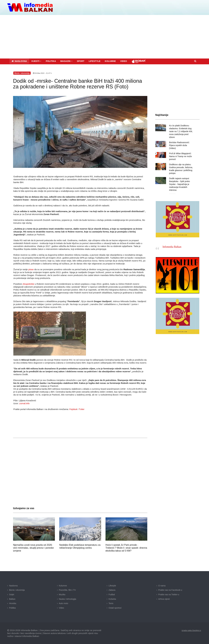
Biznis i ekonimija (17, 590)
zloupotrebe (28, 284)
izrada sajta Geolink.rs (191, 630)
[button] (36, 61)
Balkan (12, 599)
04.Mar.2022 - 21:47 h (42, 73)
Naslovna (13, 585)
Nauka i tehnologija (68, 599)
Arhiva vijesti (164, 599)
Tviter (81, 409)
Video (62, 608)
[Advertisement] (105, 36)
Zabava (112, 590)
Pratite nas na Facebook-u (170, 590)
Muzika (62, 594)
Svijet (12, 594)
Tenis (111, 603)
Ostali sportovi (115, 608)
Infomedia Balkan (172, 244)
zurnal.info (24, 403)
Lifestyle (112, 585)
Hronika (13, 603)
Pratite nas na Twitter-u (169, 594)
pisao (31, 269)
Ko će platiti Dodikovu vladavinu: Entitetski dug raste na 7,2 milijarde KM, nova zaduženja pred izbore (181, 131)
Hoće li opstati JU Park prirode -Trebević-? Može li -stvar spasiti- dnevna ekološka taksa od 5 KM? (126, 548)
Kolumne (63, 585)
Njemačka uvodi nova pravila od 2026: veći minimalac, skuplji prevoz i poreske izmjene (33, 548)
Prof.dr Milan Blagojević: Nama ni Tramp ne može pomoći (180, 153)
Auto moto (64, 603)
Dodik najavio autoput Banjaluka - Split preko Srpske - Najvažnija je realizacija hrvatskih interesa (179, 181)
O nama (162, 585)
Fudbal (112, 594)
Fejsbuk (73, 409)
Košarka (112, 599)
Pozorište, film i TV (67, 590)
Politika (12, 608)
